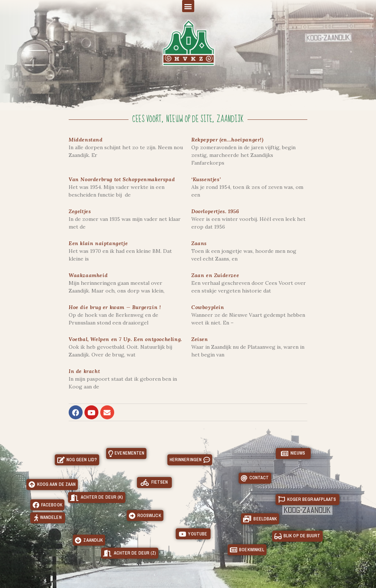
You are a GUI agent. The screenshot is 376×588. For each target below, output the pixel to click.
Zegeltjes (80, 211)
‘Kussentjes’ (206, 179)
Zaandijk (230, 119)
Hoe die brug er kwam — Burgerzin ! (115, 307)
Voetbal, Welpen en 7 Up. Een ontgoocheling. (125, 339)
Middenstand (86, 140)
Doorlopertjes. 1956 (215, 211)
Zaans (199, 243)
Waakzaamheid (88, 275)
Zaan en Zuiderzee (215, 275)
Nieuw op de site (189, 119)
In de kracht (84, 371)
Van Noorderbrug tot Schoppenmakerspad (122, 179)
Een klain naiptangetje (98, 243)
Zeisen (200, 339)
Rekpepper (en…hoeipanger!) (227, 140)
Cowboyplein (208, 307)
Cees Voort (147, 119)
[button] (188, 6)
